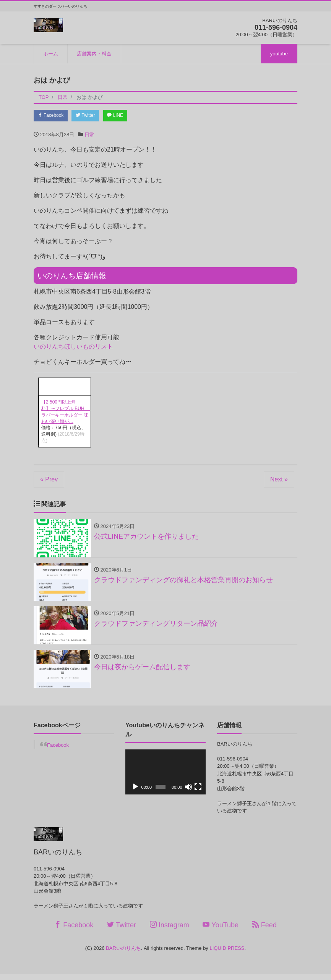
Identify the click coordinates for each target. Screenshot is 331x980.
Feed (264, 931)
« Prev (49, 480)
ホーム (51, 54)
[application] (165, 778)
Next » (279, 480)
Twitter (92, 116)
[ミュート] (188, 793)
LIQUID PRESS (227, 954)
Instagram (170, 931)
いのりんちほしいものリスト (73, 348)
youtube (279, 54)
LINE (125, 116)
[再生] (135, 793)
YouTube (221, 931)
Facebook (53, 116)
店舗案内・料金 (94, 54)
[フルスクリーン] (198, 793)
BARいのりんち (123, 954)
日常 (89, 136)
